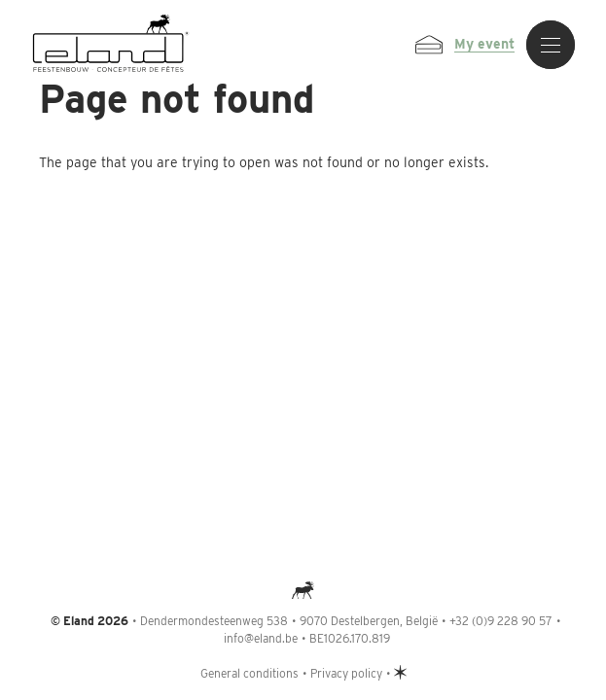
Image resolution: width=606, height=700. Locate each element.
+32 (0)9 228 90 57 (501, 621)
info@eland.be (261, 638)
